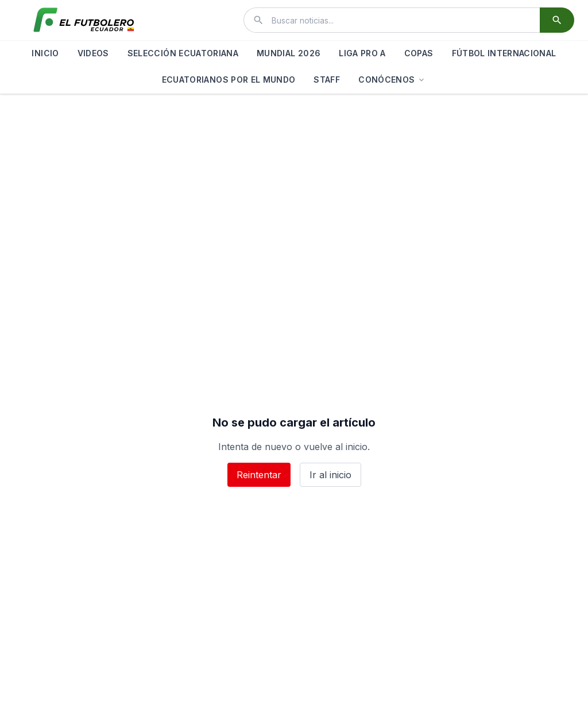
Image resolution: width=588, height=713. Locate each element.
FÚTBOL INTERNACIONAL (504, 53)
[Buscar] (557, 20)
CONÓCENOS (392, 80)
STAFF (327, 80)
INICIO (45, 53)
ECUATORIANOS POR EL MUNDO (229, 80)
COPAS (419, 53)
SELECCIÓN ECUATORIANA (183, 53)
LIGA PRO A (362, 53)
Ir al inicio (330, 475)
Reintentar (259, 475)
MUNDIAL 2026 (289, 53)
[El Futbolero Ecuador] (84, 20)
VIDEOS (93, 53)
